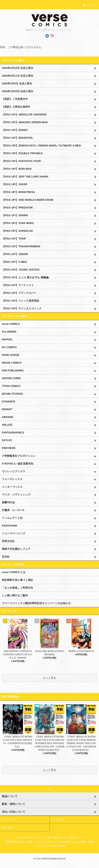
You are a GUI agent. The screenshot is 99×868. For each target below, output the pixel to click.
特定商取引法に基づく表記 (17, 580)
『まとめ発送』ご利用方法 (17, 588)
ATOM (62, 846)
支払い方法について (34, 838)
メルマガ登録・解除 (83, 842)
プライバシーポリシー (46, 842)
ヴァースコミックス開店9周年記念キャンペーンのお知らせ (36, 603)
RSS (55, 846)
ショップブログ (42, 846)
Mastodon (65, 842)
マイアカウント (9, 820)
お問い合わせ (8, 827)
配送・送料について (57, 838)
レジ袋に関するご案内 (15, 595)
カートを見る (58, 820)
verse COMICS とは (14, 572)
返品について (77, 838)
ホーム (18, 838)
